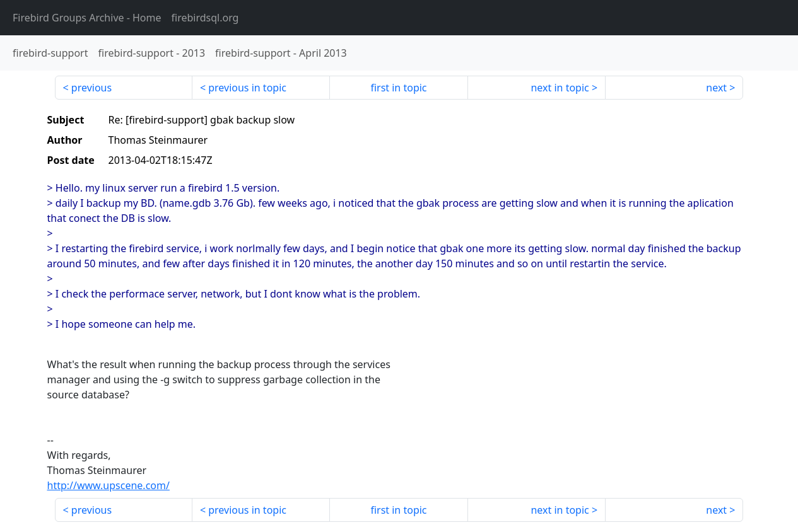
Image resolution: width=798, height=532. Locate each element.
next (716, 88)
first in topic (398, 88)
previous (91, 88)
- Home (87, 18)
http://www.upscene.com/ (109, 485)
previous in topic (247, 88)
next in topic (560, 88)
